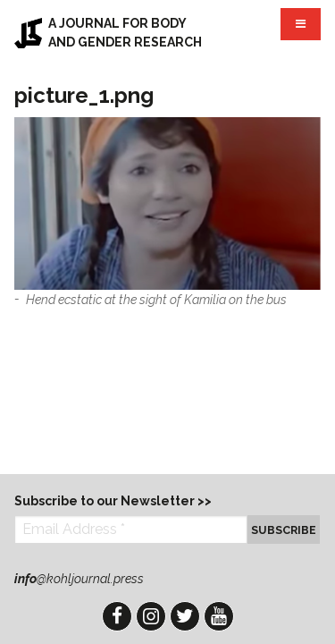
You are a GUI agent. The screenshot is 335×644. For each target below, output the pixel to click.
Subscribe (284, 530)
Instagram (151, 616)
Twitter (185, 616)
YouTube (219, 616)
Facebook (117, 616)
